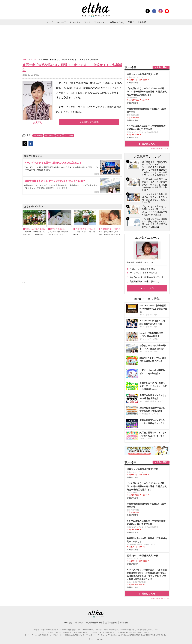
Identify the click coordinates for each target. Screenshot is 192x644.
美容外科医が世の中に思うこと (144, 281)
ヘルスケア (61, 22)
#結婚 (59, 136)
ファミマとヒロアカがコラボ (143, 273)
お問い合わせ (111, 623)
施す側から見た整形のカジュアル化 (147, 277)
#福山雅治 (49, 136)
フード (87, 22)
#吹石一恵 (38, 136)
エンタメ (35, 60)
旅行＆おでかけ (117, 22)
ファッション (100, 22)
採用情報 (124, 623)
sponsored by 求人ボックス (160, 149)
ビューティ (75, 22)
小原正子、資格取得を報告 (142, 269)
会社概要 (79, 623)
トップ (49, 22)
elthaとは (68, 623)
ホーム (25, 60)
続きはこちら (148, 144)
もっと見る (148, 288)
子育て (131, 22)
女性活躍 (142, 22)
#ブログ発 (69, 136)
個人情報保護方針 (94, 623)
